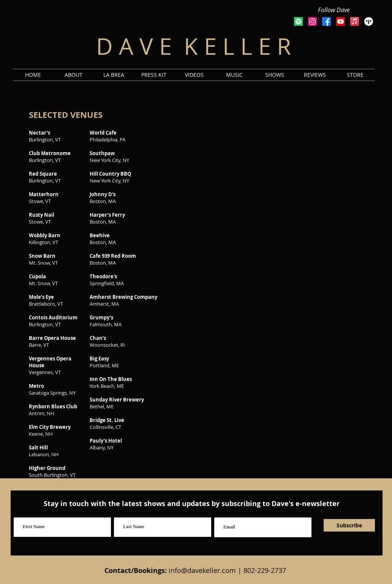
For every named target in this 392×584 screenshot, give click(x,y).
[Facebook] (326, 21)
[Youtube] (341, 21)
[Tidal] (369, 21)
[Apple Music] (355, 21)
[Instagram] (312, 21)
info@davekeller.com (202, 570)
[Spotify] (298, 21)
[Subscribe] (349, 525)
